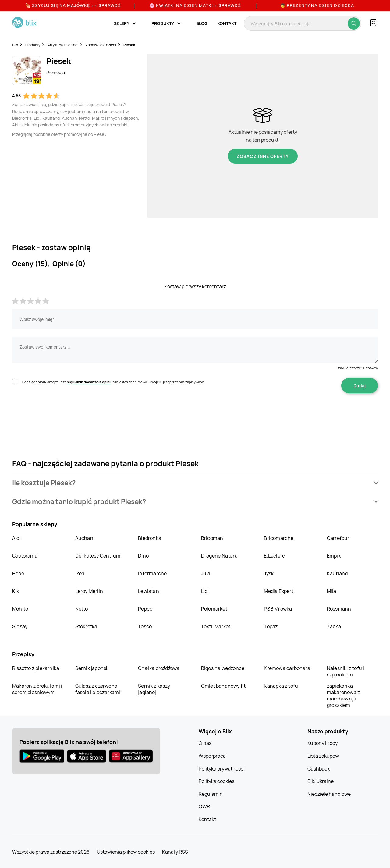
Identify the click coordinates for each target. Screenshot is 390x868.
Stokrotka (86, 626)
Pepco (145, 609)
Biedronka (150, 538)
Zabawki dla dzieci (101, 45)
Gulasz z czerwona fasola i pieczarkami (98, 689)
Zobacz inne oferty (263, 156)
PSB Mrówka (278, 609)
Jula (206, 573)
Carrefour (338, 538)
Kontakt (227, 23)
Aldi (16, 538)
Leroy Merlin (89, 591)
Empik (334, 556)
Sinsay (20, 626)
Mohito (20, 609)
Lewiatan (149, 591)
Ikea (80, 573)
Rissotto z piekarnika (36, 668)
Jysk (269, 573)
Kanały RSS (175, 852)
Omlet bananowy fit (223, 686)
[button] (195, 483)
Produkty (33, 45)
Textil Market (216, 626)
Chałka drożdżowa (159, 668)
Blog (202, 23)
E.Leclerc (274, 556)
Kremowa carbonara (287, 668)
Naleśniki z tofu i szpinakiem (346, 671)
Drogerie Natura (219, 556)
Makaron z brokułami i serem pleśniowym (37, 689)
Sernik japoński (93, 668)
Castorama (25, 556)
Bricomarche (279, 538)
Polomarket (214, 609)
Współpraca (212, 756)
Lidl (205, 591)
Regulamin (211, 794)
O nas (205, 743)
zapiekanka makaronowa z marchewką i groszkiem (343, 695)
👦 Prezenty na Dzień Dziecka (317, 5)
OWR (204, 806)
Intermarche (152, 573)
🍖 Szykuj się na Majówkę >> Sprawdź (73, 5)
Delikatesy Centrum (98, 556)
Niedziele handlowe (329, 794)
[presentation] (58, 413)
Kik (16, 591)
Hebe (18, 573)
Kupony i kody (323, 743)
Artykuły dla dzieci (63, 45)
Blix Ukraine (321, 781)
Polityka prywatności (222, 769)
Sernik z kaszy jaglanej (154, 689)
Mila (332, 591)
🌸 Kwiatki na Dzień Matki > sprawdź (195, 5)
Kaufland (337, 573)
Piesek (129, 45)
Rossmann (339, 609)
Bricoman (212, 538)
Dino (143, 556)
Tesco (145, 626)
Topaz (271, 626)
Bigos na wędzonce (223, 668)
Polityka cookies (216, 781)
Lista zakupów (323, 756)
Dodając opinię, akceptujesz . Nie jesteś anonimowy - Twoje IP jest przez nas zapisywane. (113, 382)
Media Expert (278, 591)
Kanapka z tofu (281, 686)
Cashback (319, 769)
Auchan (84, 538)
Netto (82, 609)
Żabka (334, 626)
